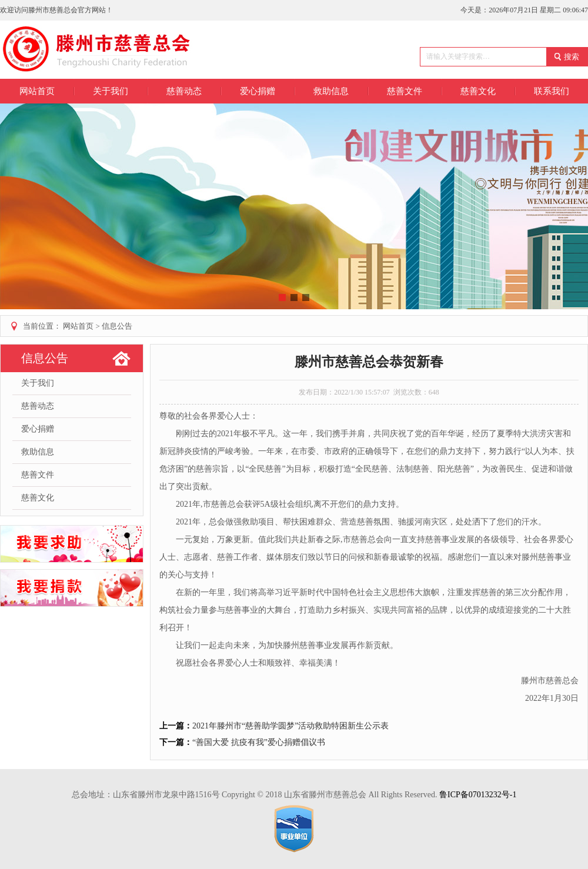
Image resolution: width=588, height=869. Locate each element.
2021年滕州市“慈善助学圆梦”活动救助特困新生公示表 (290, 726)
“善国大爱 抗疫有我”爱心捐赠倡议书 (259, 742)
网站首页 (37, 91)
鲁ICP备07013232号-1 (478, 795)
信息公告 (117, 326)
